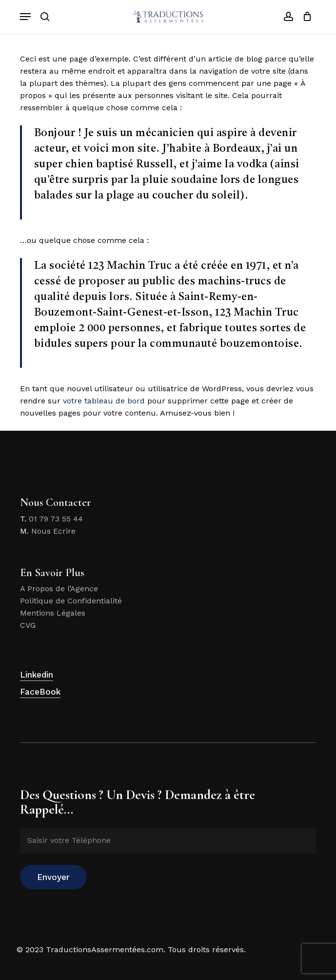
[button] (25, 17)
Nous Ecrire (53, 531)
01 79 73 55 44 (56, 519)
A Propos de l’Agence (59, 589)
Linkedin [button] (37, 675)
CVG (28, 625)
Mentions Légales (53, 613)
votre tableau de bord (104, 401)
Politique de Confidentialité (71, 601)
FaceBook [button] (40, 692)
